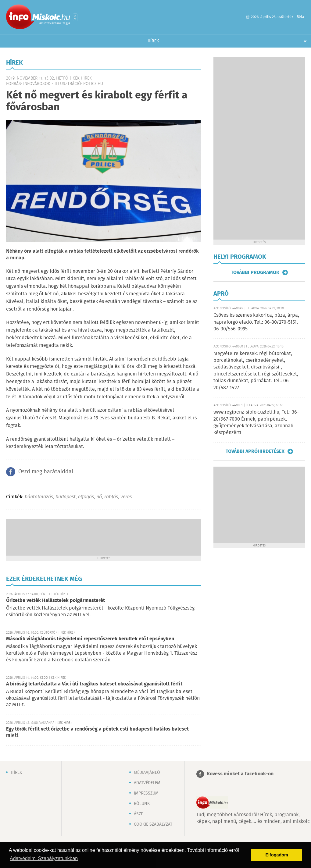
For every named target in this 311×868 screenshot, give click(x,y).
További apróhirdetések (255, 451)
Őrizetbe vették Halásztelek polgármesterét (55, 601)
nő (99, 497)
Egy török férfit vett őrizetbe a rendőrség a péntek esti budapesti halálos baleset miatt (97, 732)
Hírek (153, 41)
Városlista (75, 17)
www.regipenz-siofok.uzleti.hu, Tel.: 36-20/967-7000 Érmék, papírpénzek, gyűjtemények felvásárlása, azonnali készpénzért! (256, 422)
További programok (255, 272)
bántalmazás (39, 497)
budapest (66, 497)
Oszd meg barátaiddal (46, 472)
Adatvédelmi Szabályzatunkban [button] (44, 858)
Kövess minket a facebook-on (240, 774)
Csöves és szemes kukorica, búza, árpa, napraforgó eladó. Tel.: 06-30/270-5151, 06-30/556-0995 (256, 322)
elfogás (86, 497)
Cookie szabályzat (153, 824)
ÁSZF (138, 814)
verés (126, 497)
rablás (111, 497)
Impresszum (146, 793)
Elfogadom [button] (277, 855)
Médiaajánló (147, 773)
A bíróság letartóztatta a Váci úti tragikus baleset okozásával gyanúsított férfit (94, 684)
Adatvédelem (147, 783)
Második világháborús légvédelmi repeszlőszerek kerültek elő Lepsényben (90, 639)
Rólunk (142, 804)
